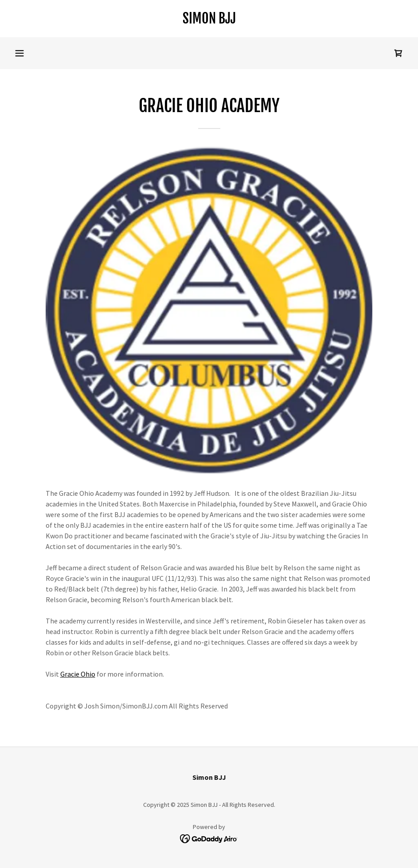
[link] (209, 21)
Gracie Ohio (78, 674)
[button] (20, 53)
